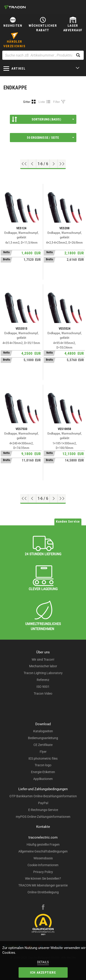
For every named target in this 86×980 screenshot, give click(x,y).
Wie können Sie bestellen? (43, 878)
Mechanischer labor (43, 666)
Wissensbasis (43, 858)
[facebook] (43, 908)
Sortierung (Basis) (43, 119)
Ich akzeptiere (43, 972)
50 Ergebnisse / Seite (50, 138)
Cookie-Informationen (43, 865)
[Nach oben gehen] (24, 164)
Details (43, 962)
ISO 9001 (43, 687)
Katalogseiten (43, 731)
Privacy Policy (43, 872)
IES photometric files (43, 758)
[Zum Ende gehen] (62, 164)
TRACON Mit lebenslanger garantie (43, 885)
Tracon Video (43, 693)
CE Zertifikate (43, 745)
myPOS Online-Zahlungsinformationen (43, 817)
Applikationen (43, 779)
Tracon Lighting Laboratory (43, 673)
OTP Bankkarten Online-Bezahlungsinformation (43, 796)
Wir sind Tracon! (43, 659)
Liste (42, 102)
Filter (57, 102)
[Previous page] (32, 164)
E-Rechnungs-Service (43, 810)
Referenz (43, 680)
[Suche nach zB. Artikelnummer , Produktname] (43, 55)
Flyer (43, 752)
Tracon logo (43, 765)
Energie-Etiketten (43, 772)
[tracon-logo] (15, 7)
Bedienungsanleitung (43, 738)
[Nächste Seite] (54, 164)
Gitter (27, 102)
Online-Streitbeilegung (43, 892)
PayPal (43, 803)
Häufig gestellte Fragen (43, 844)
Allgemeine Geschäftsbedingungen (43, 851)
